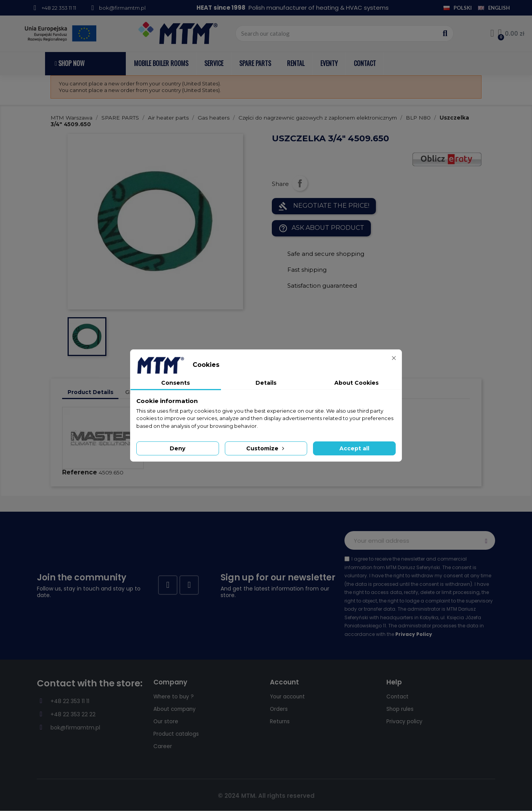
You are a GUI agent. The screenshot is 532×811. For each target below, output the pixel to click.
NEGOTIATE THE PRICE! (324, 206)
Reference (80, 472)
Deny (177, 448)
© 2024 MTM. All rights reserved (266, 796)
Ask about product (321, 228)
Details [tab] (266, 383)
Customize (266, 448)
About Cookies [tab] (356, 383)
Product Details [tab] (90, 392)
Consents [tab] (176, 383)
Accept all (354, 448)
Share (300, 183)
